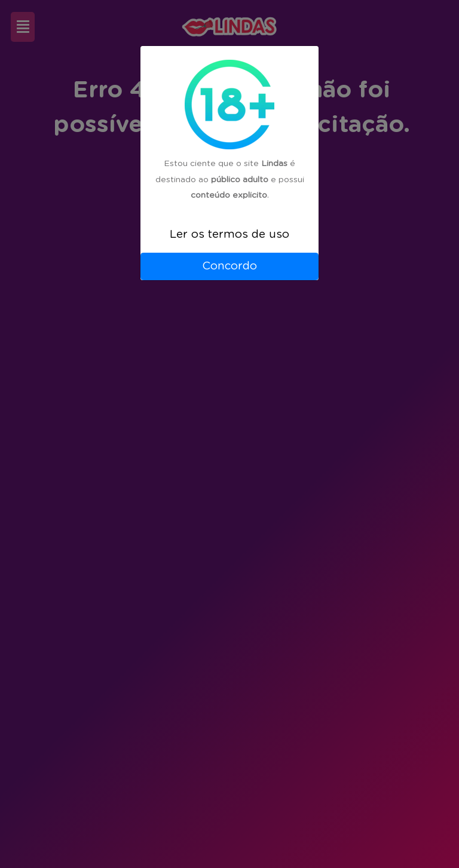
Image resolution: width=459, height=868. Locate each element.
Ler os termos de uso (229, 234)
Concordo (229, 266)
